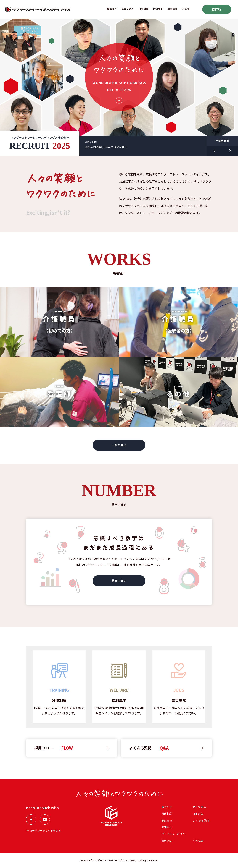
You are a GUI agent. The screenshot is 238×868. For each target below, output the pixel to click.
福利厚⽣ (158, 9)
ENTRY (217, 9)
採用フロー (168, 841)
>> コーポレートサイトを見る (43, 830)
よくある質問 (201, 820)
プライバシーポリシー (174, 834)
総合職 (186, 9)
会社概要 (198, 841)
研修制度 (143, 9)
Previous (214, 151)
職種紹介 (112, 9)
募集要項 (172, 9)
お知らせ (167, 827)
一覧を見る (222, 141)
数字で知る (128, 9)
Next (230, 151)
